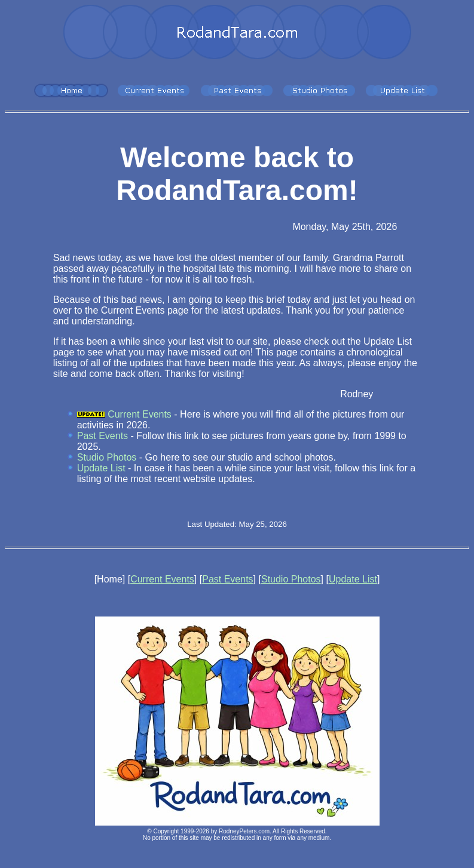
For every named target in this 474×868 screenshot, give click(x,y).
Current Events (140, 414)
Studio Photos (107, 457)
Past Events (103, 436)
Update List (101, 468)
